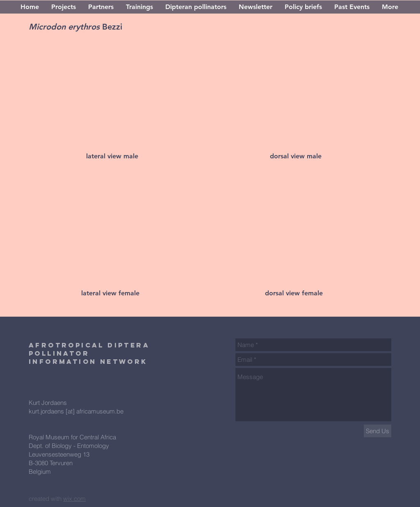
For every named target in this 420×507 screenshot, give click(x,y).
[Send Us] (378, 431)
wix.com (74, 499)
